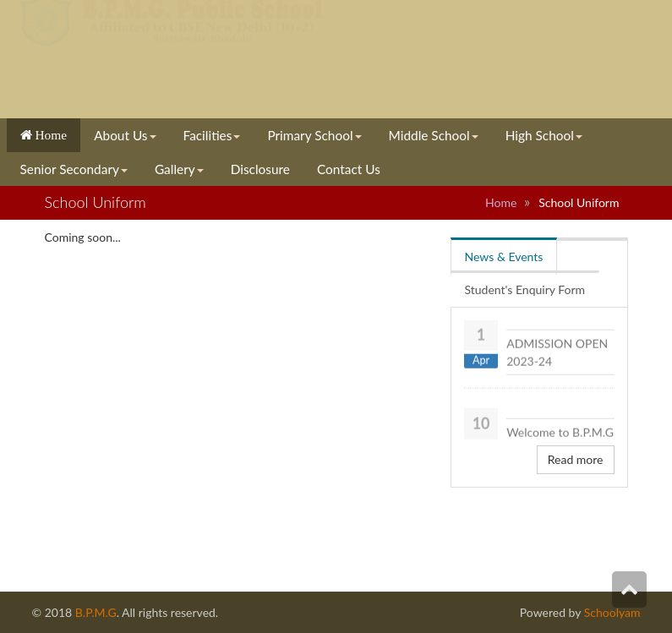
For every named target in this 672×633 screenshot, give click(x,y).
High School (544, 135)
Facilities (212, 135)
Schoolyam (610, 612)
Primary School (314, 135)
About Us (125, 135)
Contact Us (349, 169)
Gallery (179, 169)
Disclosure (260, 169)
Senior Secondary (74, 169)
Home (50, 135)
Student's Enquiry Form (525, 289)
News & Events (504, 256)
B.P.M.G (96, 612)
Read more (576, 459)
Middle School (434, 135)
